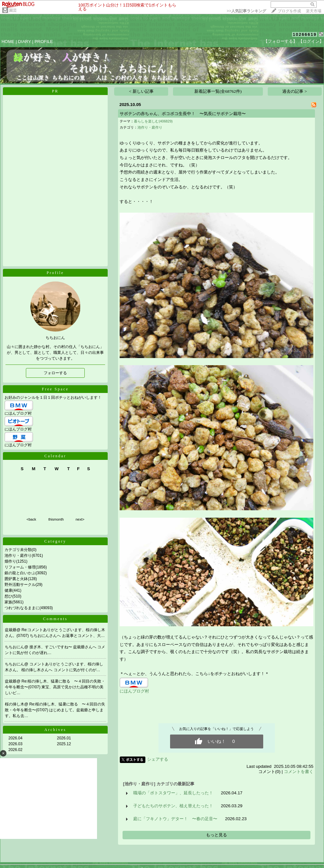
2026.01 (64, 738)
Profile (55, 273)
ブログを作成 (289, 11)
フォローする (55, 373)
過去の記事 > (295, 91)
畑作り (10, 561)
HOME (8, 42)
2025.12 (64, 744)
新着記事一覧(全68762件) (218, 91)
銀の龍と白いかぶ (20, 573)
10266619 (305, 34)
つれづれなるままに (22, 608)
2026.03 (15, 744)
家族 (8, 602)
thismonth (56, 519)
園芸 (13, 10)
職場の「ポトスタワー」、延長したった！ (173, 793)
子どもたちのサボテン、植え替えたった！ (173, 806)
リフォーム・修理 (20, 567)
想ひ (8, 596)
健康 (8, 590)
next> (80, 519)
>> (246, 11)
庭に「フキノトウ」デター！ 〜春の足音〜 (175, 819)
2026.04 (15, 738)
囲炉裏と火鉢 (16, 579)
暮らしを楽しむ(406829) (153, 121)
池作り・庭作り (18, 556)
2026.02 (15, 750)
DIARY (25, 42)
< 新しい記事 (141, 91)
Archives (55, 730)
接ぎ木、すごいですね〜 (51, 647)
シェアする (158, 759)
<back (31, 519)
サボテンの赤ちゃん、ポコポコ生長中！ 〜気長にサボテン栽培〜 (183, 114)
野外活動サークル (20, 585)
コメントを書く (299, 772)
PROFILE (44, 42)
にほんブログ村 (18, 413)
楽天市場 (314, 11)
